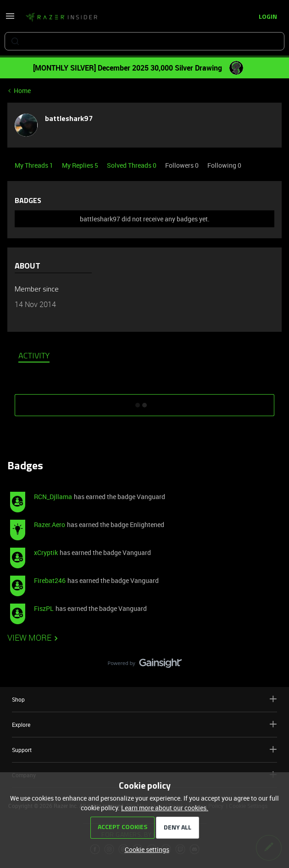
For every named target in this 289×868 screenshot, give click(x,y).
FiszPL (44, 608)
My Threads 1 (35, 165)
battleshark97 (69, 119)
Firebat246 (50, 580)
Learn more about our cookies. (165, 808)
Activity (34, 357)
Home (22, 91)
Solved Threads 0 (132, 165)
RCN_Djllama (53, 497)
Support (144, 750)
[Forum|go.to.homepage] (61, 17)
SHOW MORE (144, 402)
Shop (144, 699)
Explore (144, 724)
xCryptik (46, 552)
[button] (10, 19)
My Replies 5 (81, 165)
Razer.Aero (50, 525)
